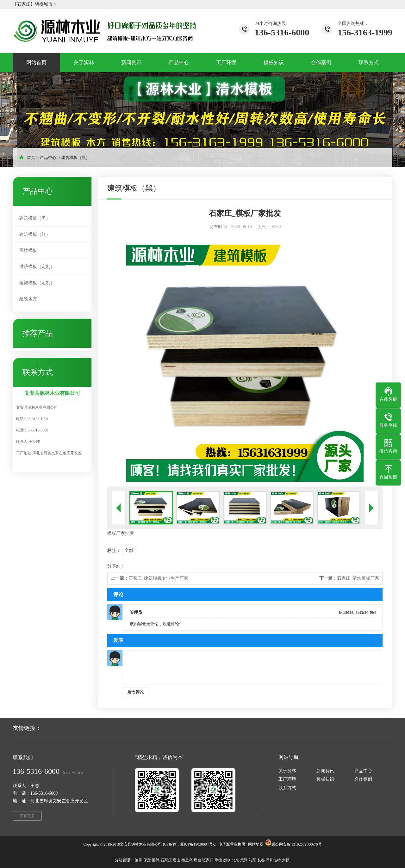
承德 (218, 860)
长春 (261, 860)
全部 (129, 550)
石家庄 (166, 860)
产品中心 (48, 158)
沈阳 (252, 860)
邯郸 (156, 860)
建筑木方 (28, 299)
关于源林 (287, 771)
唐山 (177, 860)
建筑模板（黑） (75, 158)
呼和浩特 (273, 860)
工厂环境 (287, 779)
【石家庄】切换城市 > (34, 4)
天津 (244, 860)
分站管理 (122, 860)
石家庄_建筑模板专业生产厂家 (150, 578)
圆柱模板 (28, 251)
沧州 (139, 860)
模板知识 (325, 779)
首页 (31, 158)
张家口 (208, 860)
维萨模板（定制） (37, 267)
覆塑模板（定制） (37, 283)
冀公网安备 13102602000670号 (297, 844)
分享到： (116, 566)
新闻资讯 (325, 771)
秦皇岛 (187, 860)
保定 (147, 860)
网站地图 (256, 844)
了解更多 (27, 816)
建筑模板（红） (35, 234)
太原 (286, 860)
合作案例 (363, 779)
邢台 (197, 860)
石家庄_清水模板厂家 (349, 578)
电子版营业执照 (232, 844)
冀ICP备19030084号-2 (198, 844)
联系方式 (287, 788)
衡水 (227, 860)
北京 (235, 860)
